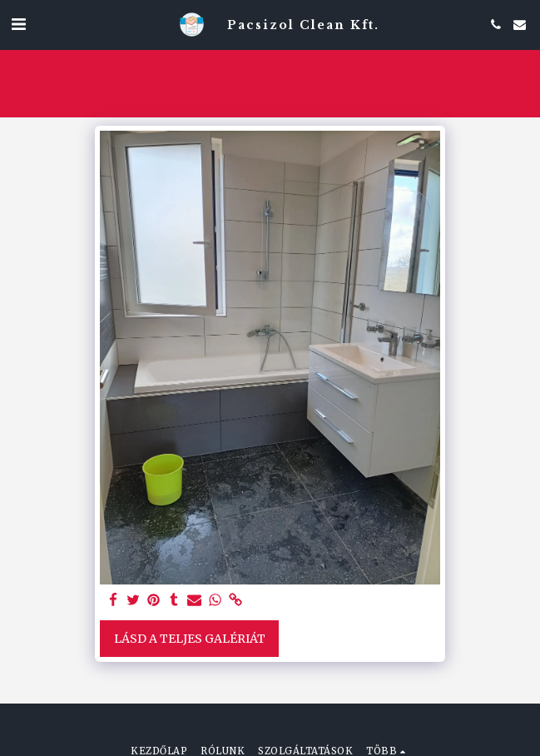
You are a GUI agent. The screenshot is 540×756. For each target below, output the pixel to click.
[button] (18, 24)
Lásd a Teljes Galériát (190, 639)
